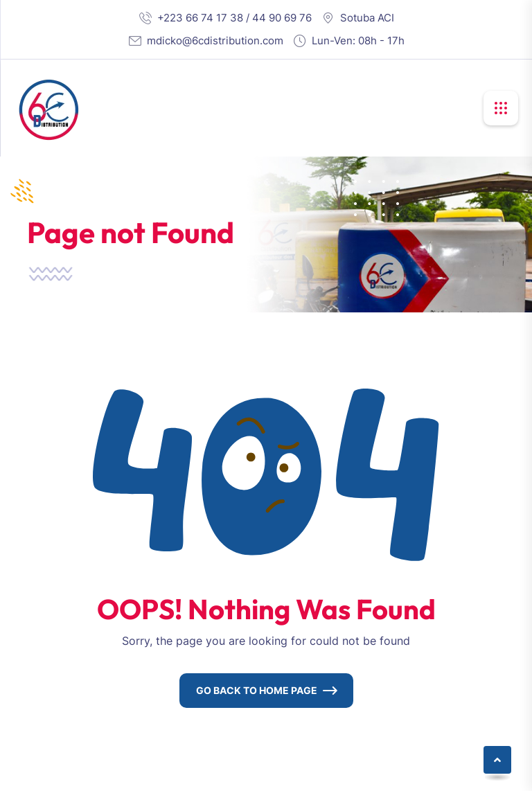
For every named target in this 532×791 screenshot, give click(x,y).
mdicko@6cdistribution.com (215, 41)
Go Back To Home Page (257, 690)
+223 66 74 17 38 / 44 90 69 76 (234, 18)
